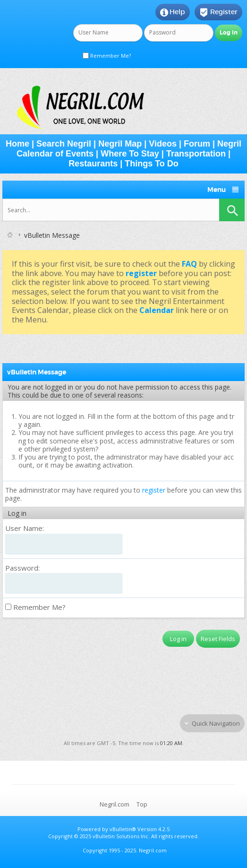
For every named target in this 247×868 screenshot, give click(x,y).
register (154, 490)
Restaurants (93, 164)
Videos (163, 144)
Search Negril (64, 144)
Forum (197, 144)
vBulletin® (123, 829)
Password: (22, 568)
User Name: (25, 528)
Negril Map (120, 144)
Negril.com (115, 804)
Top (142, 804)
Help (173, 12)
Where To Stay (130, 154)
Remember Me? (107, 56)
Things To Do (152, 164)
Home (17, 144)
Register (218, 12)
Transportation (196, 154)
